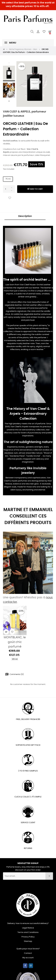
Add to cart (35, 189)
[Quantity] (9, 189)
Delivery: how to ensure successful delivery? (28, 923)
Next (9, 101)
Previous (9, 63)
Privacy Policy (28, 937)
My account (28, 958)
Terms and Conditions (28, 932)
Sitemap (28, 941)
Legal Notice (28, 928)
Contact (28, 953)
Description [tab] (25, 216)
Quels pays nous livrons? (28, 949)
